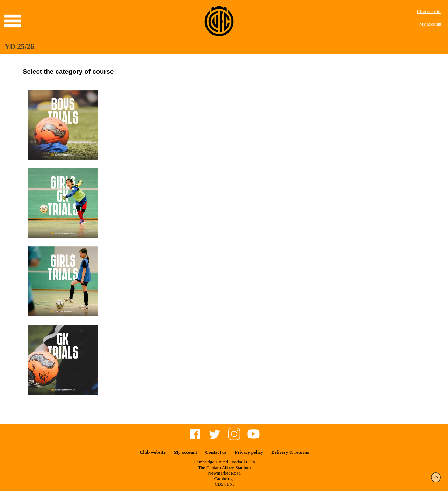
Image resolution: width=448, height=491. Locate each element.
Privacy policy (249, 452)
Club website (429, 11)
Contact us (216, 452)
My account (430, 24)
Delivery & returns (290, 452)
